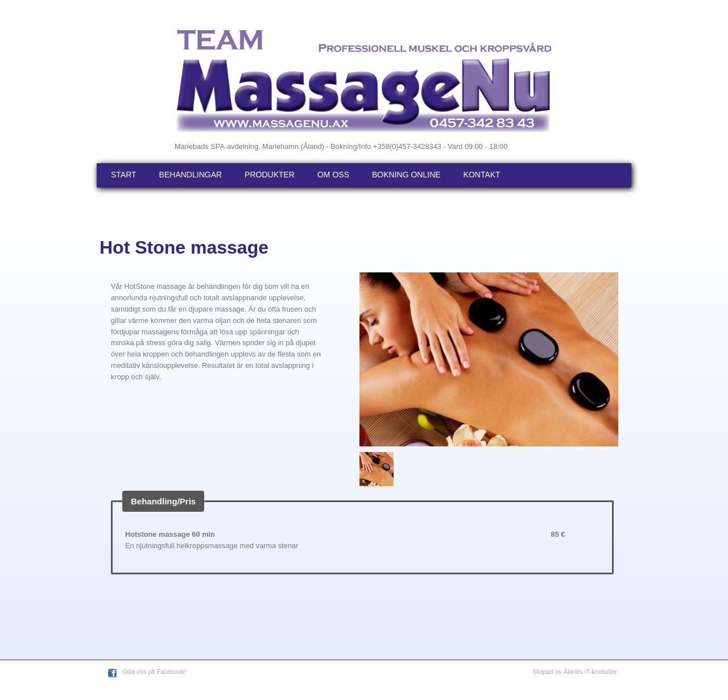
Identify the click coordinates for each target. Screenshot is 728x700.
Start (124, 175)
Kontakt (482, 175)
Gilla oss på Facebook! (154, 672)
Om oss (333, 175)
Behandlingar (191, 175)
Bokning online (406, 175)
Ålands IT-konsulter (590, 672)
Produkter (270, 175)
